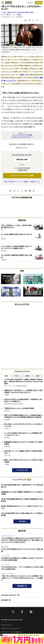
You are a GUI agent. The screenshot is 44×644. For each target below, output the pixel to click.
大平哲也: (17, 12)
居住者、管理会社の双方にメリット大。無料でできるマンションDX (22, 507)
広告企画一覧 (6, 600)
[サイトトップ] (8, 3)
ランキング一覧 (22, 470)
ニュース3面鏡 (17, 15)
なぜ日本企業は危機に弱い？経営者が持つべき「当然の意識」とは (22, 486)
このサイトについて (7, 625)
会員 (38, 376)
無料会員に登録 (22, 160)
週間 (27, 376)
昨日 (17, 376)
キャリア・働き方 (6, 15)
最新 (6, 376)
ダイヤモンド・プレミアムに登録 (22, 176)
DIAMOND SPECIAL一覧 (10, 595)
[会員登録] (39, 3)
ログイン (30, 3)
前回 (22, 75)
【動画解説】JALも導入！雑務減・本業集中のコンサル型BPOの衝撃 (22, 493)
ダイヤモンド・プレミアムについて (11, 629)
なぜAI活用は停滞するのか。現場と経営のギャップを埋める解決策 (22, 514)
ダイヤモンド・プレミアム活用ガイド (11, 632)
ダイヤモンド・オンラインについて (12, 620)
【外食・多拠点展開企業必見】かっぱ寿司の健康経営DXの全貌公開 (22, 500)
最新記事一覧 (22, 586)
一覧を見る (22, 521)
